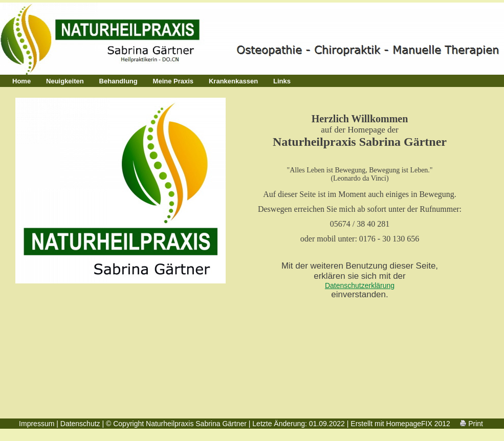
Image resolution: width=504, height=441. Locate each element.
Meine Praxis (173, 81)
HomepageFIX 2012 (418, 424)
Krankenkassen (233, 81)
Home (21, 81)
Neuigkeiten (65, 81)
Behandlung (118, 81)
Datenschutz (80, 424)
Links (282, 81)
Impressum (37, 424)
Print (472, 424)
